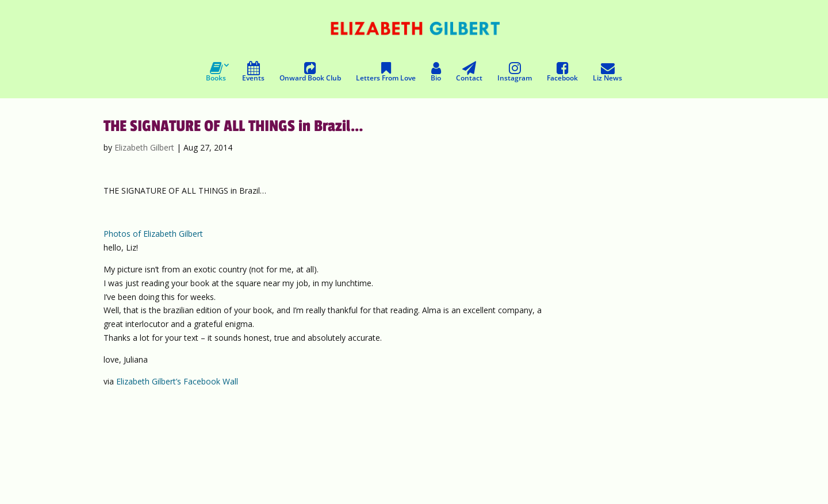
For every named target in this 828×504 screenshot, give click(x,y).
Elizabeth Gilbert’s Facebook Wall (177, 381)
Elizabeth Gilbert (144, 147)
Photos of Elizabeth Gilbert (153, 234)
